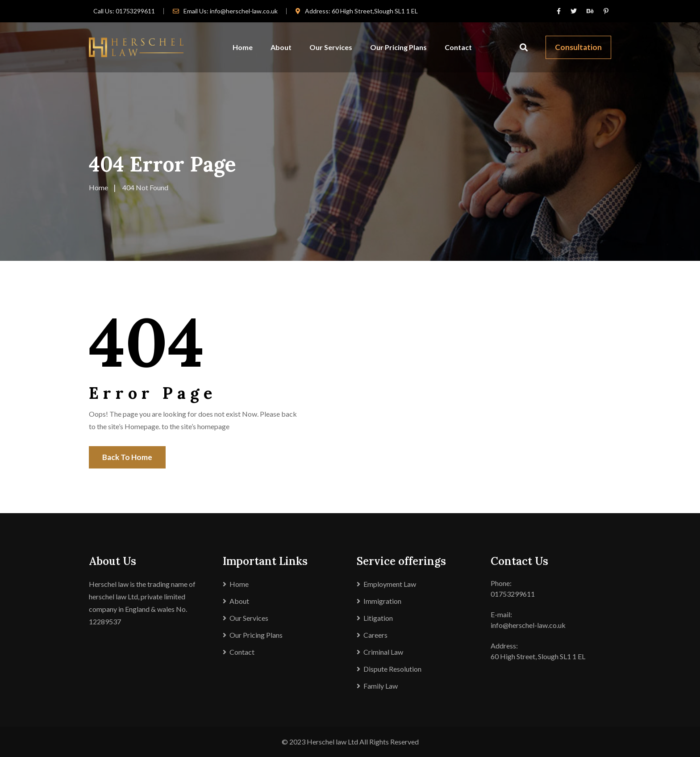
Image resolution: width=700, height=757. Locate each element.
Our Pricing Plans (398, 47)
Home (243, 47)
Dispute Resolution (392, 669)
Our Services (331, 47)
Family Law (381, 686)
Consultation (578, 47)
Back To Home (127, 457)
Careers (375, 635)
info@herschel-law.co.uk (244, 11)
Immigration (382, 601)
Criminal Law (383, 652)
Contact (458, 47)
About (281, 47)
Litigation (378, 618)
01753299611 (135, 11)
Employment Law (390, 584)
